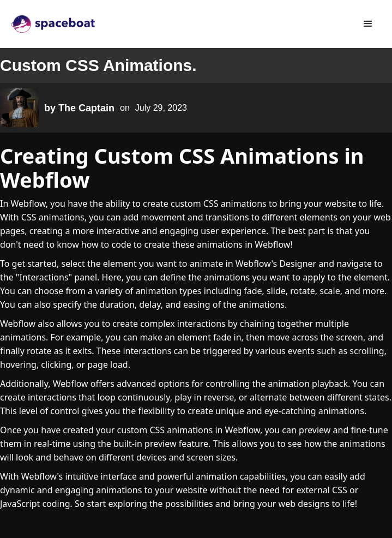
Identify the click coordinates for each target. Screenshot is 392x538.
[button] (368, 24)
